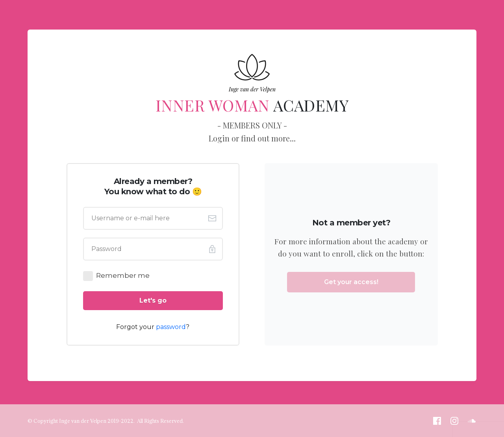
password (171, 327)
